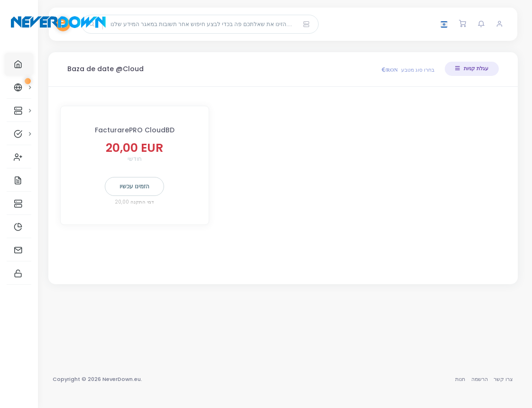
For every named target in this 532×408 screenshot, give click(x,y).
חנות (460, 379)
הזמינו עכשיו (138, 186)
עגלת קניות (472, 68)
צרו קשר (503, 379)
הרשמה (480, 379)
